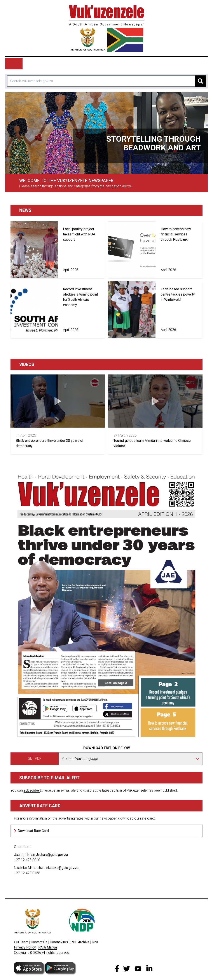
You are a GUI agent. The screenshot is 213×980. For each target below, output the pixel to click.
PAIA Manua (48, 947)
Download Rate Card (33, 831)
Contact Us (39, 942)
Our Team (21, 942)
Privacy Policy (25, 947)
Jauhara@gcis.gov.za (52, 855)
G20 (95, 942)
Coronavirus (59, 942)
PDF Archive (80, 942)
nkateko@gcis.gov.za (63, 868)
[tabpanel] (106, 133)
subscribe (32, 790)
